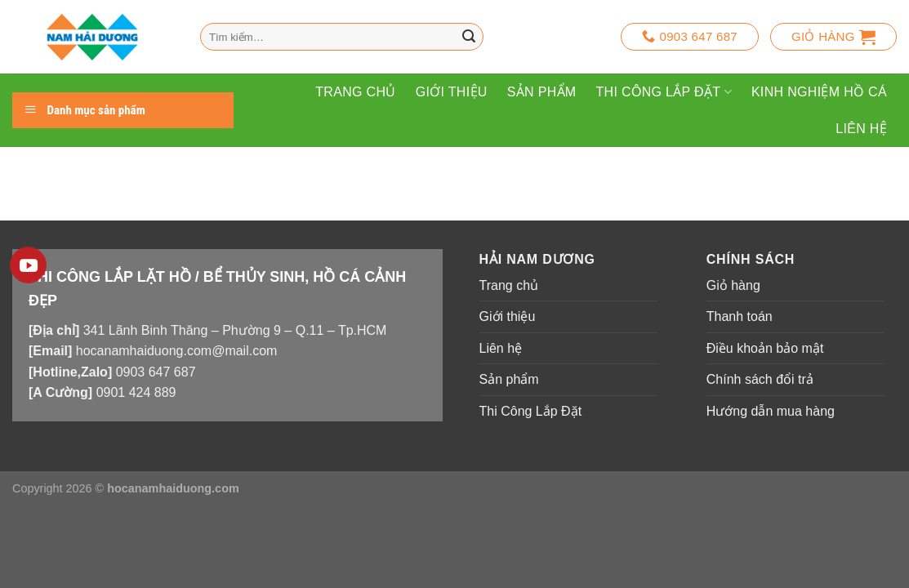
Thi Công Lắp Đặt (664, 92)
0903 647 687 (156, 372)
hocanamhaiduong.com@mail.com (177, 351)
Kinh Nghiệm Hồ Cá (819, 92)
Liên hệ (861, 129)
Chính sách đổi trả (760, 379)
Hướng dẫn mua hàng (771, 411)
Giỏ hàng (733, 285)
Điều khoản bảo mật (765, 348)
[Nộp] (469, 37)
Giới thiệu (452, 92)
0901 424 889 (136, 392)
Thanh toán (740, 316)
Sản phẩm (542, 92)
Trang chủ (355, 92)
